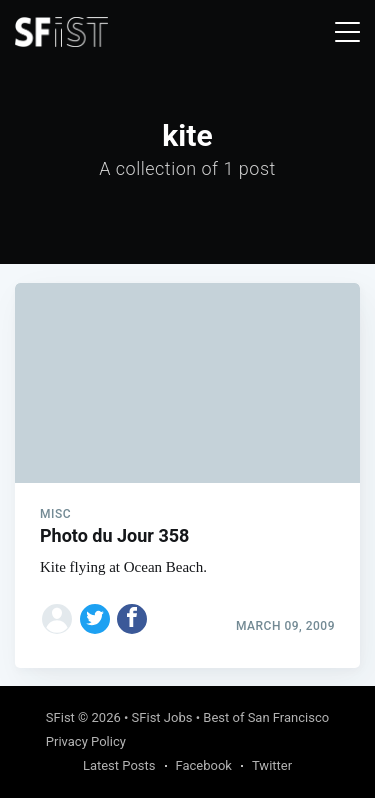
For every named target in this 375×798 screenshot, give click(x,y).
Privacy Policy (86, 741)
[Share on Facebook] (132, 619)
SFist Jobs (162, 717)
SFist (60, 717)
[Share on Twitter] (95, 619)
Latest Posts (119, 765)
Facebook (204, 765)
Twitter (272, 765)
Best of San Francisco (266, 717)
